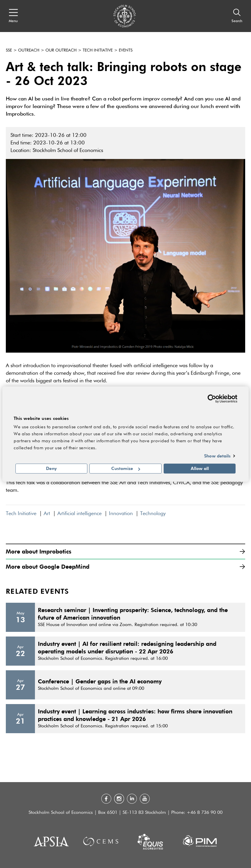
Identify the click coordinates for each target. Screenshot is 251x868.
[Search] (237, 16)
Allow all (200, 469)
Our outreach (61, 50)
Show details (217, 456)
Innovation (121, 514)
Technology (153, 514)
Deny (51, 469)
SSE (9, 50)
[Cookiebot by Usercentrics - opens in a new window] (212, 399)
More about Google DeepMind (125, 566)
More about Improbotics (125, 551)
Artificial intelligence (79, 514)
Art (47, 514)
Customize (126, 469)
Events (126, 50)
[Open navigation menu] (13, 16)
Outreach (29, 50)
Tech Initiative (98, 50)
